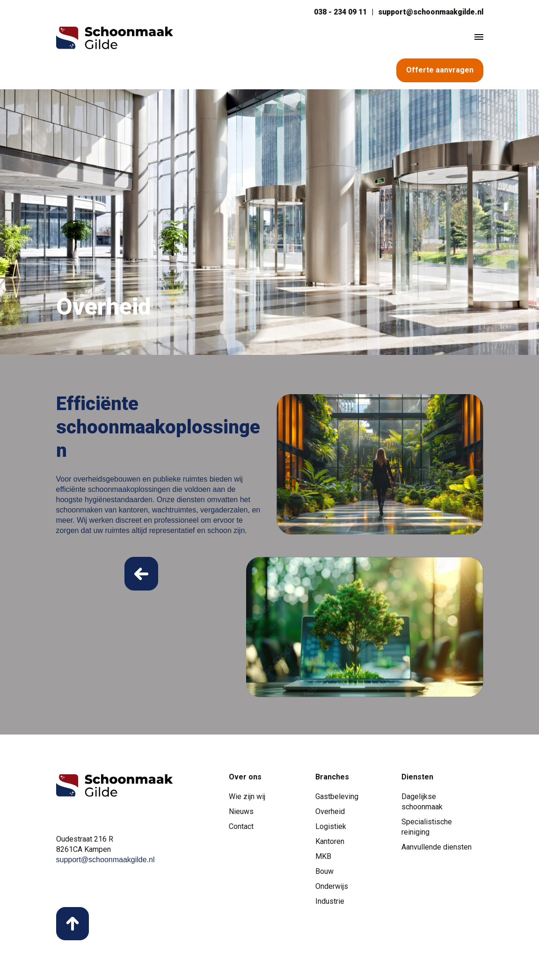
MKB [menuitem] (323, 858)
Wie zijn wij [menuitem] (247, 798)
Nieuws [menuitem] (241, 813)
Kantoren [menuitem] (330, 843)
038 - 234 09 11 (338, 12)
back (73, 926)
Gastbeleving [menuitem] (337, 798)
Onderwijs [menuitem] (332, 888)
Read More (141, 575)
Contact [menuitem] (241, 828)
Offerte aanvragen (440, 70)
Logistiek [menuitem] (331, 828)
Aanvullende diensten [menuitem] (437, 848)
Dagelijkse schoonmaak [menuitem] (422, 803)
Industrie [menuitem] (330, 903)
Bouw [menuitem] (324, 873)
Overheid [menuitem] (330, 813)
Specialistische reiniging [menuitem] (427, 828)
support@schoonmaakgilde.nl (429, 12)
